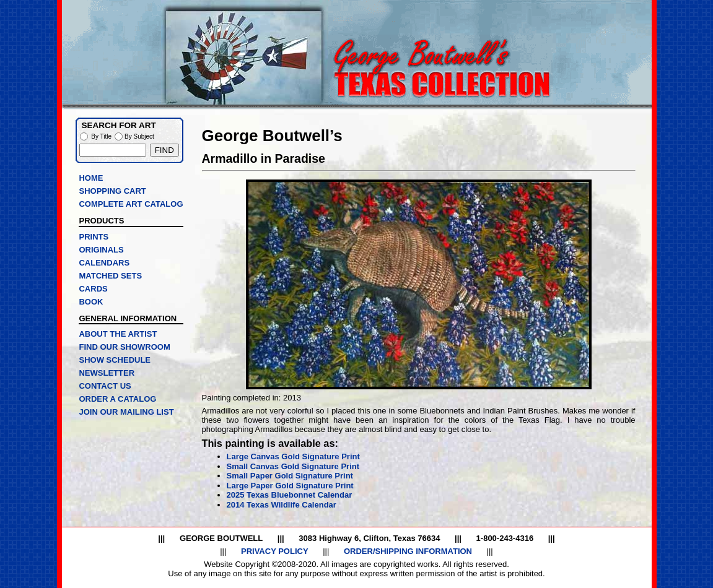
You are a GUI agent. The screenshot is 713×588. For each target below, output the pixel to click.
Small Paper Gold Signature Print (290, 476)
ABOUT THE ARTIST (118, 334)
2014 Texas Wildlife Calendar (282, 505)
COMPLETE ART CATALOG (131, 204)
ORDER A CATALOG (117, 399)
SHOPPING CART (112, 191)
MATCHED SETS (110, 276)
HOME (91, 178)
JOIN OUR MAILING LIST (126, 412)
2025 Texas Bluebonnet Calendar (290, 495)
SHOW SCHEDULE (115, 360)
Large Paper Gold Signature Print (290, 486)
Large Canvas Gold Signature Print (293, 456)
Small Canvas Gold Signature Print (293, 466)
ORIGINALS (101, 250)
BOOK (91, 302)
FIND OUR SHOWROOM (124, 347)
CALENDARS (104, 263)
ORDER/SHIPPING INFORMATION (408, 551)
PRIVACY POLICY (275, 551)
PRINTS (94, 237)
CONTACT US (105, 386)
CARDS (93, 289)
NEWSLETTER (107, 373)
